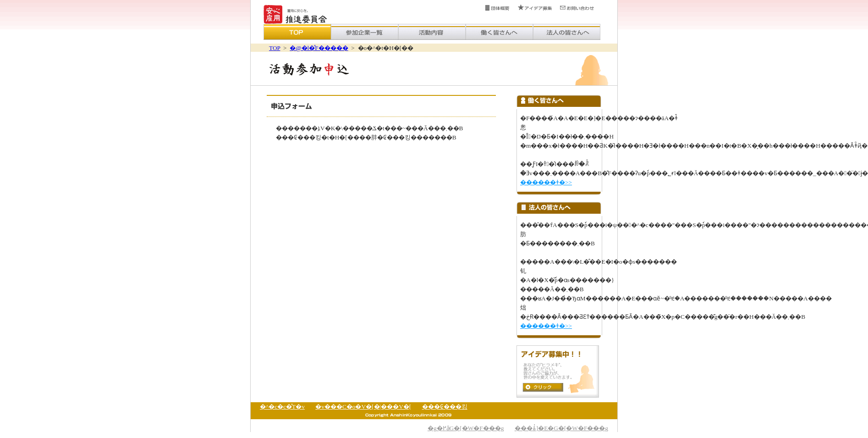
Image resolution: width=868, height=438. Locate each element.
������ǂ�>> (546, 182)
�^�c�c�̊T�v (282, 407)
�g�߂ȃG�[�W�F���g (466, 428)
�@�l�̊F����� (319, 48)
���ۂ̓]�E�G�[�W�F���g (561, 428)
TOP (275, 48)
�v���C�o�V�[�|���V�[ (363, 407)
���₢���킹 (445, 407)
